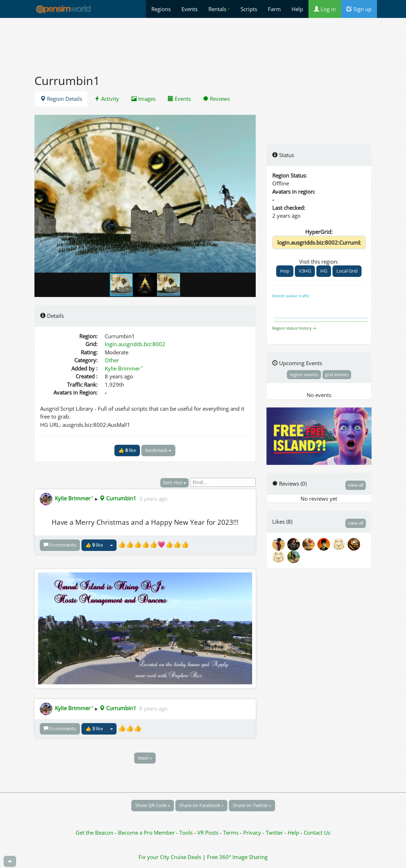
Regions (161, 9)
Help (297, 9)
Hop (285, 271)
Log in (325, 9)
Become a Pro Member (147, 832)
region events (304, 374)
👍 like (127, 450)
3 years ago (153, 498)
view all (356, 485)
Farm (274, 9)
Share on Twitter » (252, 805)
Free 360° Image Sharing (237, 857)
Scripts (249, 9)
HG (324, 271)
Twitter (274, 832)
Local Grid (347, 271)
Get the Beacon (95, 832)
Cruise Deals (186, 857)
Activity (107, 99)
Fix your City (154, 857)
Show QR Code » (153, 805)
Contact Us (317, 832)
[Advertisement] (203, 42)
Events (190, 9)
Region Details (61, 99)
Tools (187, 832)
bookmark (158, 450)
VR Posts (209, 832)
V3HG (305, 271)
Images (143, 99)
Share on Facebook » (201, 805)
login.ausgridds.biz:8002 (135, 344)
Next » (145, 758)
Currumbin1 (118, 498)
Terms (232, 832)
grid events (337, 374)
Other (112, 360)
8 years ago (153, 708)
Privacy (252, 832)
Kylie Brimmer (124, 368)
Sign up (359, 9)
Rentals (219, 9)
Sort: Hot (174, 482)
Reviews (216, 99)
